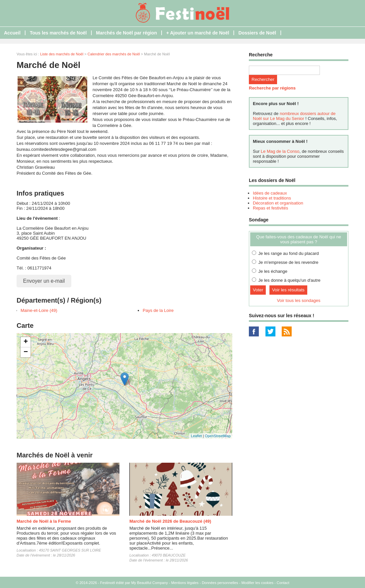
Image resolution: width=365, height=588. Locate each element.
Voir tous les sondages (299, 300)
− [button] (26, 352)
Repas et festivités (270, 208)
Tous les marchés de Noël (58, 33)
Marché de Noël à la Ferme (44, 521)
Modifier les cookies (257, 583)
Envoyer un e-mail (44, 281)
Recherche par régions (272, 88)
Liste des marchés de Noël (62, 54)
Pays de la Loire (158, 310)
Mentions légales (185, 583)
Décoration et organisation (278, 203)
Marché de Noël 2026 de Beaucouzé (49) (170, 521)
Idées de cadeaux (270, 193)
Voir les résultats (288, 290)
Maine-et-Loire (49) (39, 310)
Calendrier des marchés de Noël (114, 54)
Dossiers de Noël (257, 33)
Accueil (12, 33)
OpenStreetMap (218, 436)
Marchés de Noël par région (126, 33)
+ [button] (26, 342)
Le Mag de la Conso (280, 151)
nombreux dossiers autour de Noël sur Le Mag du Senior (294, 116)
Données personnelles (220, 583)
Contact (283, 583)
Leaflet (196, 436)
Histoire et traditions (272, 198)
